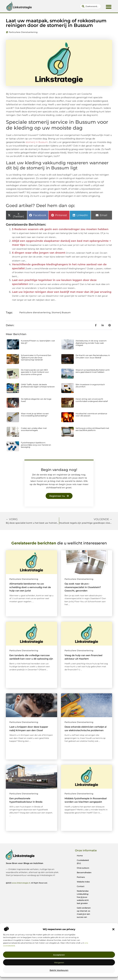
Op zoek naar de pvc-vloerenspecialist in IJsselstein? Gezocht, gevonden (83, 587)
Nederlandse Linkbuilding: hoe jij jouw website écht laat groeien (83, 897)
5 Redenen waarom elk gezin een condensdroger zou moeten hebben (60, 229)
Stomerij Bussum (61, 312)
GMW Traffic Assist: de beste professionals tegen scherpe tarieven (38, 386)
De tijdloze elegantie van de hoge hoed (36, 400)
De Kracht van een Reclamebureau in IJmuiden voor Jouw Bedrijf (93, 356)
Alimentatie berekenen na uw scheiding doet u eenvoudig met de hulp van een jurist (30, 587)
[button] (113, 929)
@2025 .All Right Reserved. (27, 883)
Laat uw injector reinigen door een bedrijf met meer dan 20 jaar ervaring (62, 292)
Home (80, 856)
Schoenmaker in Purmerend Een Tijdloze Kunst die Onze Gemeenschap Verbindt (36, 358)
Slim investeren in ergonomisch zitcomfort (90, 386)
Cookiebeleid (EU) (83, 862)
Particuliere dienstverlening (23, 32)
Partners (81, 877)
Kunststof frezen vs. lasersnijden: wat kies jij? (38, 342)
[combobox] (90, 6)
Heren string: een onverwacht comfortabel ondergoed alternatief (92, 400)
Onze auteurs (83, 868)
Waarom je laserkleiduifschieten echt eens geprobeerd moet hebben (93, 371)
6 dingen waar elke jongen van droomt (39, 253)
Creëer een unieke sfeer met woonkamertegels (34, 429)
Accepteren (59, 955)
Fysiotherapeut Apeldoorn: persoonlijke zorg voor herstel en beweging (36, 445)
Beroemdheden (84, 872)
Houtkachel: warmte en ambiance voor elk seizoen (91, 415)
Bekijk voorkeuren (59, 970)
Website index (83, 882)
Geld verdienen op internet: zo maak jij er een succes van (84, 912)
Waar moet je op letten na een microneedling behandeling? (35, 415)
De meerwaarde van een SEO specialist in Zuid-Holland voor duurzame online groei (35, 372)
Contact (81, 886)
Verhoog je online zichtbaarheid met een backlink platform (92, 429)
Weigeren (59, 962)
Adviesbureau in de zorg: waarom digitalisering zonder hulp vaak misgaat (91, 343)
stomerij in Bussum (37, 142)
